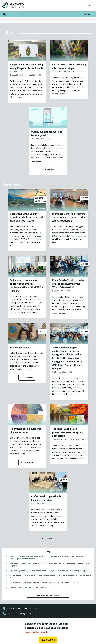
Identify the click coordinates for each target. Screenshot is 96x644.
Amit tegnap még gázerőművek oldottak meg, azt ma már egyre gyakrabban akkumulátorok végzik (51, 564)
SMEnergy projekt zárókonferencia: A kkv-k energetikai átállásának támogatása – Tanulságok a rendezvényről (47, 558)
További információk (36, 632)
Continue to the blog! (48, 595)
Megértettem (48, 640)
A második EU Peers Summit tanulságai (28, 587)
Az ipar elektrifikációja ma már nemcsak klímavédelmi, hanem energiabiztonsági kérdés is (50, 576)
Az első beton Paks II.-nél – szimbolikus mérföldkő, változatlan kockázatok (44, 582)
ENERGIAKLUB (13, 5)
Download (50, 170)
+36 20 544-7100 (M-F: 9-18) (21, 614)
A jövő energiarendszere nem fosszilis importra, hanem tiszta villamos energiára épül (49, 571)
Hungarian (90, 5)
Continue (50, 538)
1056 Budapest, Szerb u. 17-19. (23, 608)
